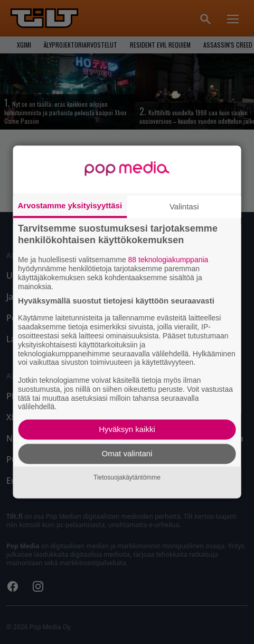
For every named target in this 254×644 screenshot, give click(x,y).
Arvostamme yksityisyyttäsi (70, 205)
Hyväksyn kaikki (127, 430)
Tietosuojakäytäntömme (127, 477)
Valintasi (184, 206)
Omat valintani (127, 454)
